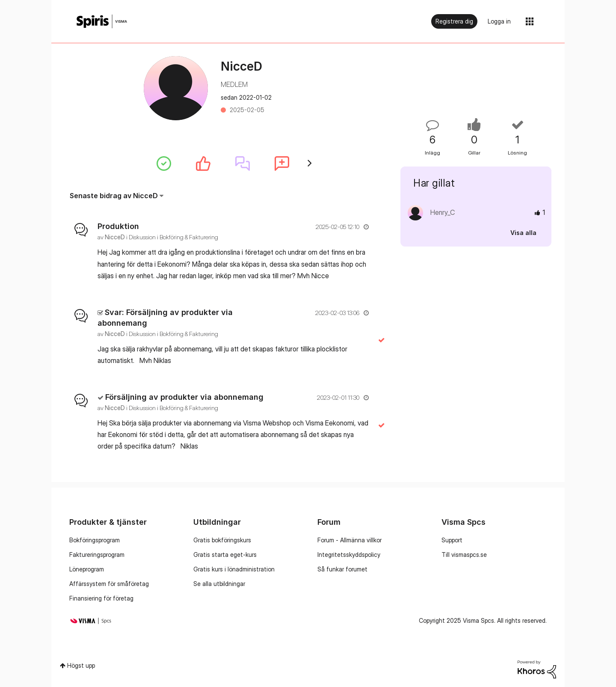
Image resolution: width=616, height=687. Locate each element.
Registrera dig (454, 21)
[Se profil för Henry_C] (443, 212)
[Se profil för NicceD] (115, 237)
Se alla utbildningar (219, 584)
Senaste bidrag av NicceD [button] (114, 196)
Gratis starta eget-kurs (225, 555)
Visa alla (523, 233)
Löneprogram (87, 569)
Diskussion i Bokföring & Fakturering (173, 237)
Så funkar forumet (342, 569)
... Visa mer (354, 276)
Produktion (118, 226)
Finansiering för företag (101, 598)
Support (452, 540)
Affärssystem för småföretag (109, 584)
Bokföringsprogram (95, 540)
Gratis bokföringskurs (222, 540)
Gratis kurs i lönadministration (234, 569)
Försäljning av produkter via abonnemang (184, 397)
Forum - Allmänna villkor (349, 540)
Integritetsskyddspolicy (349, 555)
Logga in (499, 21)
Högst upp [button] (81, 665)
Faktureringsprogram (97, 555)
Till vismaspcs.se (464, 555)
